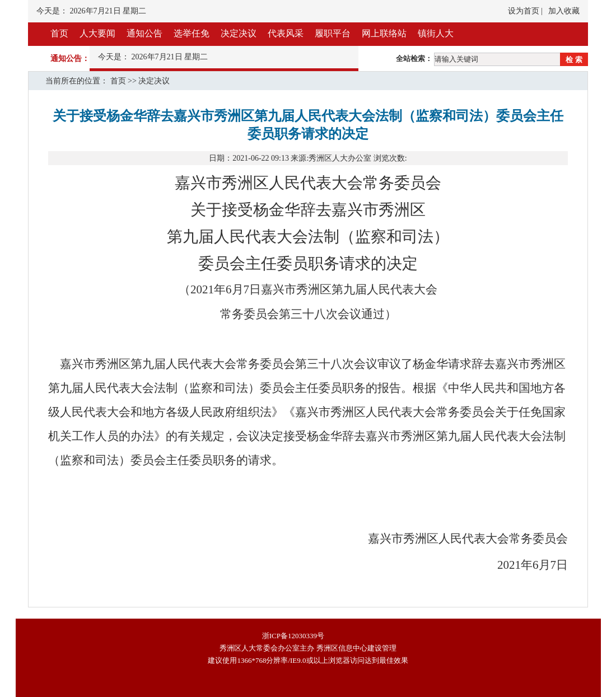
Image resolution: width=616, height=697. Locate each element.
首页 (59, 33)
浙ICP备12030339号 (293, 636)
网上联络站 (384, 33)
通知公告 (144, 33)
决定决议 (239, 33)
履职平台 (333, 33)
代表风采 (286, 33)
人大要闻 (97, 33)
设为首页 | (525, 11)
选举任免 (192, 33)
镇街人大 (436, 33)
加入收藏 (564, 11)
